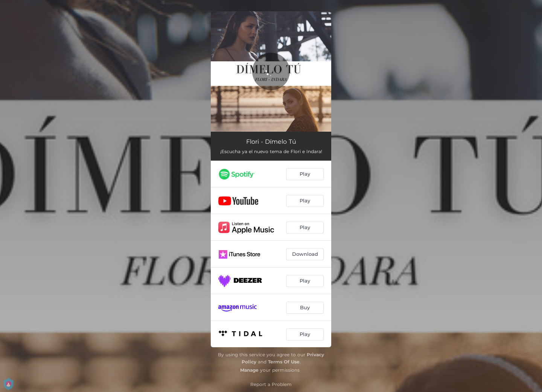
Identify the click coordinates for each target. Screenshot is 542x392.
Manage (249, 370)
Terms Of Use (284, 362)
